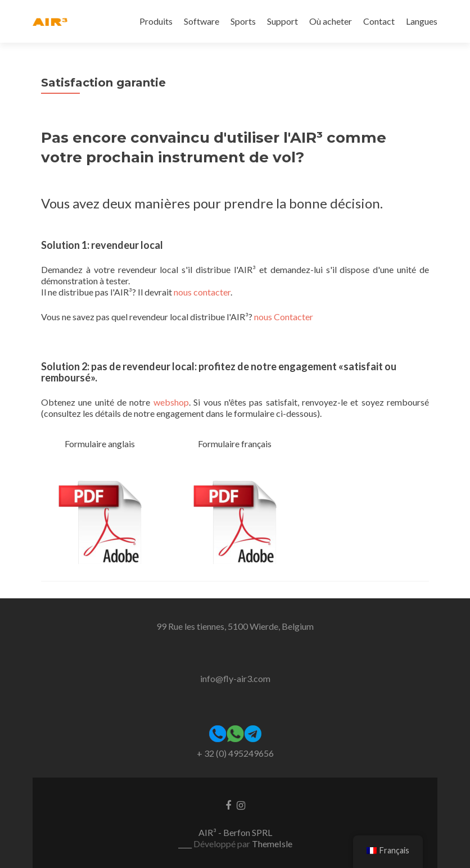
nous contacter (202, 292)
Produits (156, 21)
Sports (243, 21)
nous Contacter (284, 317)
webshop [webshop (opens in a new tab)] (171, 402)
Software (202, 21)
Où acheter (331, 21)
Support (283, 21)
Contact (379, 21)
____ (186, 844)
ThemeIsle (272, 844)
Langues (422, 21)
